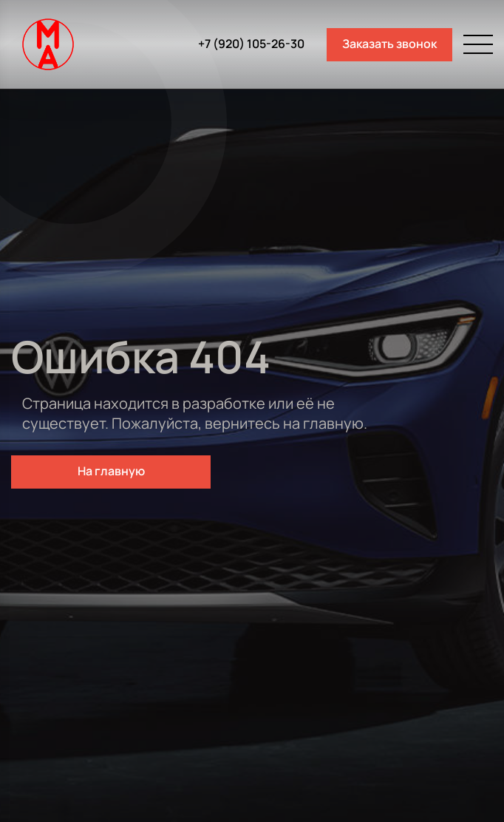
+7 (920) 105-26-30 (251, 44)
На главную (111, 471)
